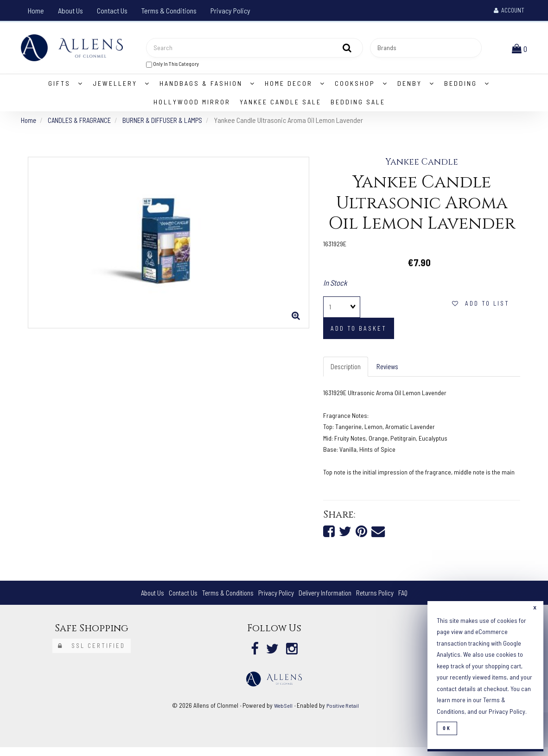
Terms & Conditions (169, 10)
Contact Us (112, 10)
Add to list (481, 308)
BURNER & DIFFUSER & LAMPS (169, 124)
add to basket (359, 333)
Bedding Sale (358, 106)
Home (36, 10)
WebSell (281, 714)
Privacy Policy (230, 10)
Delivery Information (329, 599)
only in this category (172, 66)
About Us (70, 10)
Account (509, 10)
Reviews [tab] (391, 371)
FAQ (412, 599)
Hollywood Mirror (192, 106)
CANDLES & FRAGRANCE (82, 124)
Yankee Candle (422, 167)
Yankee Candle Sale (280, 106)
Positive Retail (344, 714)
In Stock (335, 287)
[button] (521, 50)
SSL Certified (92, 653)
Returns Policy (382, 599)
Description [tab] (347, 371)
